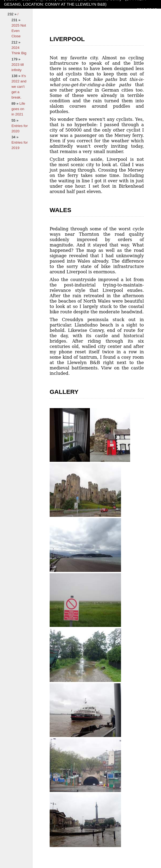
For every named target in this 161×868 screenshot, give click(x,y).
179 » (16, 59)
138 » (17, 76)
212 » (16, 42)
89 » (16, 103)
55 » (15, 120)
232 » (12, 14)
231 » (16, 20)
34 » (15, 137)
